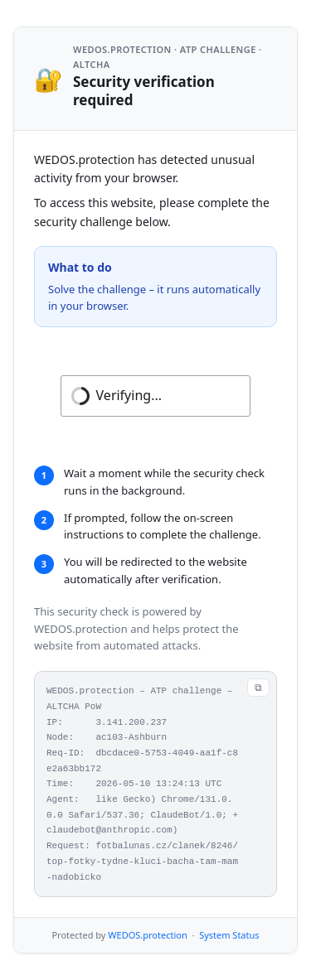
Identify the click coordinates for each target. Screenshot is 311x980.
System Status (229, 935)
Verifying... (129, 395)
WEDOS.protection (147, 935)
